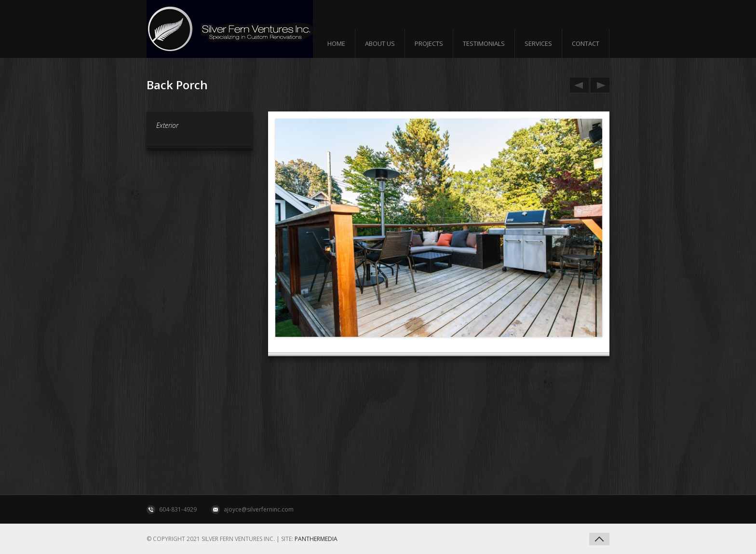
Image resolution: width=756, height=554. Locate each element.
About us (380, 43)
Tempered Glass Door (598, 85)
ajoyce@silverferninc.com (259, 509)
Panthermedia (316, 539)
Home (336, 43)
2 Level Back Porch (578, 85)
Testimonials (484, 43)
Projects (429, 43)
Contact (586, 43)
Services (538, 43)
